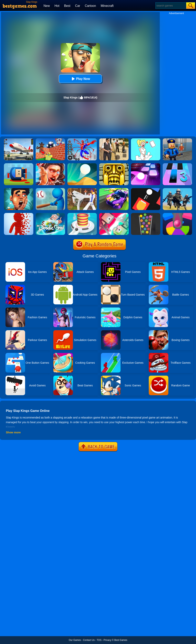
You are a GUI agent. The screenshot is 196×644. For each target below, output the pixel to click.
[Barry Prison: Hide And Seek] (177, 140)
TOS (99, 640)
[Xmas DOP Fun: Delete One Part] (146, 140)
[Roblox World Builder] (50, 140)
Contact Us (89, 640)
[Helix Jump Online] (177, 214)
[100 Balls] (146, 214)
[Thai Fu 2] (82, 189)
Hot (57, 6)
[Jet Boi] (114, 214)
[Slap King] (19, 189)
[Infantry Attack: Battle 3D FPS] (177, 189)
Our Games (75, 640)
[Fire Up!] (146, 189)
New (47, 6)
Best (67, 6)
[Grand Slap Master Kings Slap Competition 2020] (50, 165)
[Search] (171, 6)
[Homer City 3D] (50, 189)
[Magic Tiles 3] (177, 165)
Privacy (107, 640)
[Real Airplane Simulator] (19, 140)
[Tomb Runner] (114, 165)
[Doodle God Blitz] (50, 214)
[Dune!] (82, 165)
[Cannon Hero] (19, 165)
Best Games (121, 640)
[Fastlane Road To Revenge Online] (114, 189)
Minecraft (107, 6)
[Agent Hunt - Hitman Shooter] (114, 140)
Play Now (80, 79)
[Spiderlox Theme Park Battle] (82, 140)
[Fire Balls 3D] (82, 214)
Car (78, 6)
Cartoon (90, 6)
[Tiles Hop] (146, 165)
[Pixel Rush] (19, 214)
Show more (13, 432)
